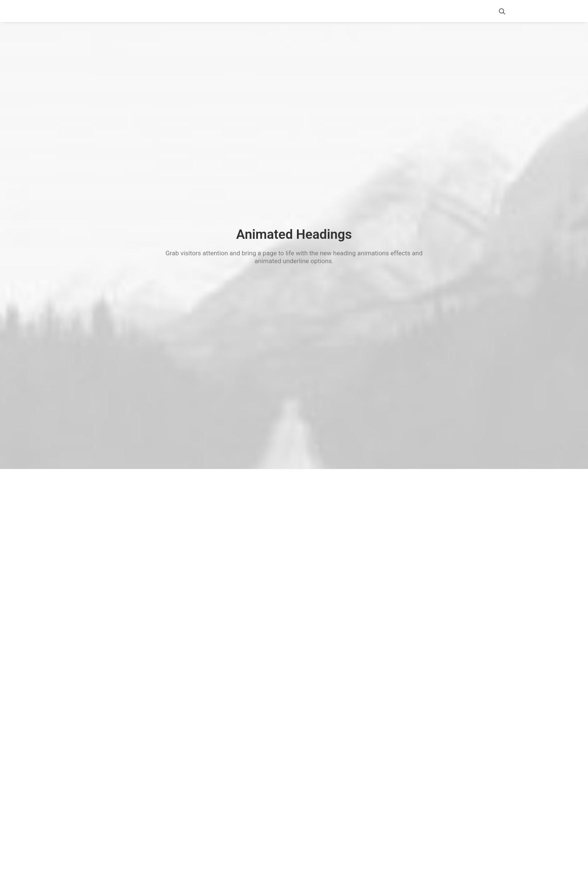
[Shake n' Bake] (89, 11)
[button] (502, 11)
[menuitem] (502, 11)
